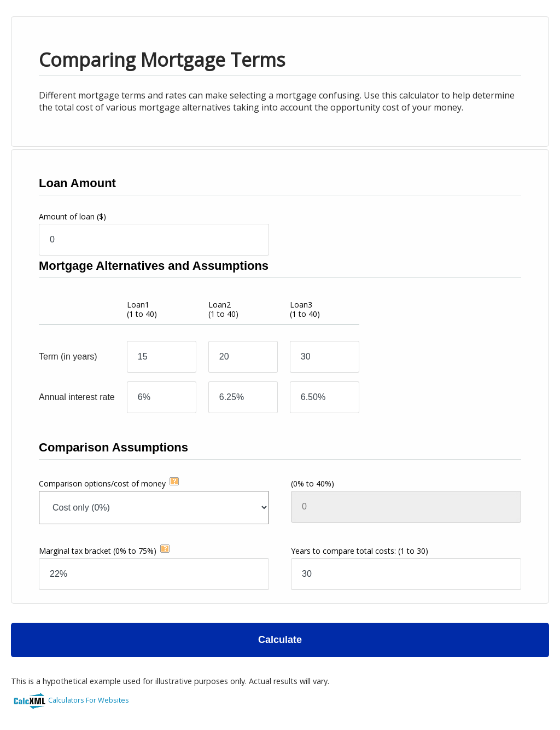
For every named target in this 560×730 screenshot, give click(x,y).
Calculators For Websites (89, 700)
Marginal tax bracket (98, 551)
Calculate (280, 640)
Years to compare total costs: (360, 551)
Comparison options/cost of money (102, 483)
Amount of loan (72, 216)
